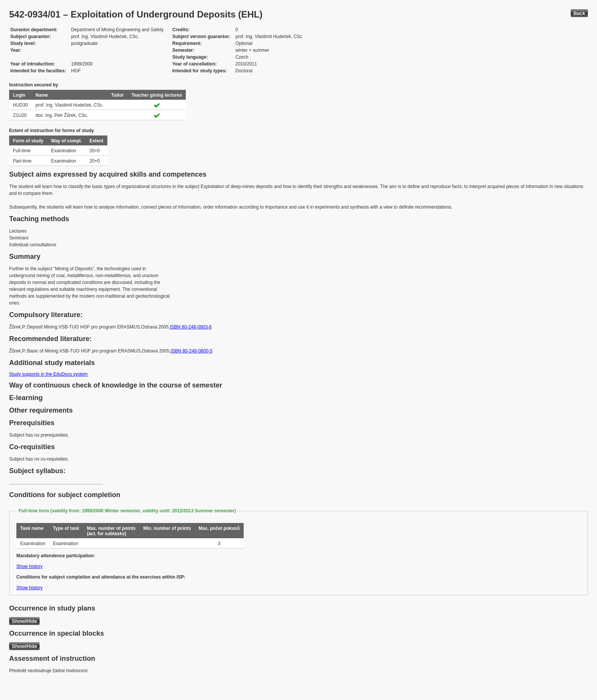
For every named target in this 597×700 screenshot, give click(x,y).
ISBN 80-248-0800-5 (192, 351)
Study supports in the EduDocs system (48, 374)
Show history (30, 566)
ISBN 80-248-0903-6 (191, 327)
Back (579, 13)
